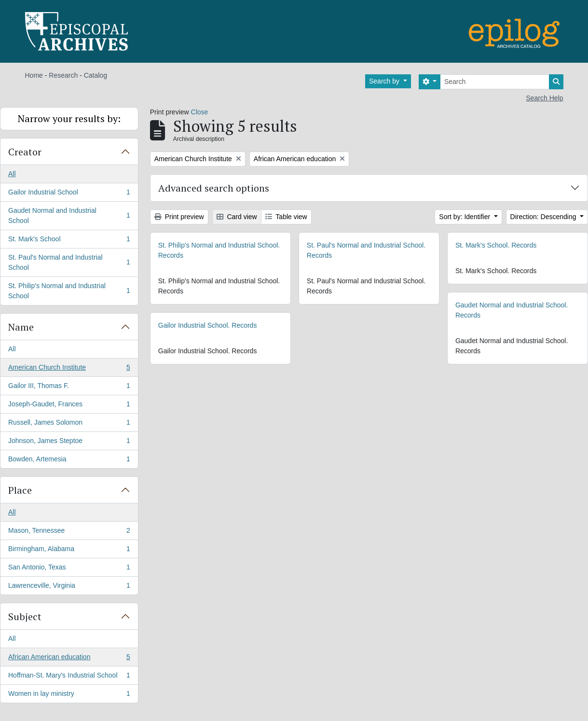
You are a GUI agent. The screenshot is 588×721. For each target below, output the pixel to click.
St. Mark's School (69, 241)
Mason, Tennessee (69, 532)
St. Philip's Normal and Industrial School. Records (219, 250)
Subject (25, 617)
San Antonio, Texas (69, 569)
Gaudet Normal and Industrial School (69, 215)
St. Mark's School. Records (496, 245)
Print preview (179, 217)
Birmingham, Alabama (69, 551)
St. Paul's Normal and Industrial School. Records (366, 250)
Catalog (96, 75)
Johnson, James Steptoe (69, 443)
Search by (385, 81)
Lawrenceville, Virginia (69, 587)
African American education (69, 659)
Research (63, 75)
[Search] (495, 82)
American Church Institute (69, 369)
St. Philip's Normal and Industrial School (69, 291)
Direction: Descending (544, 217)
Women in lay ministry (69, 695)
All (12, 174)
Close (200, 112)
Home (34, 75)
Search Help (544, 98)
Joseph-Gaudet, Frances (69, 406)
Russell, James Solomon (69, 424)
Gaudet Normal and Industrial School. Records (512, 310)
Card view (237, 217)
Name (21, 327)
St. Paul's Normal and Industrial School (69, 262)
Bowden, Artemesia (69, 461)
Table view (286, 217)
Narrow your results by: (69, 118)
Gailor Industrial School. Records (208, 325)
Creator (25, 152)
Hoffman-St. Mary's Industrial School (69, 677)
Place (20, 490)
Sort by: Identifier (465, 217)
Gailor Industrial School (69, 194)
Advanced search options (214, 188)
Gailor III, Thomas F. (69, 388)
